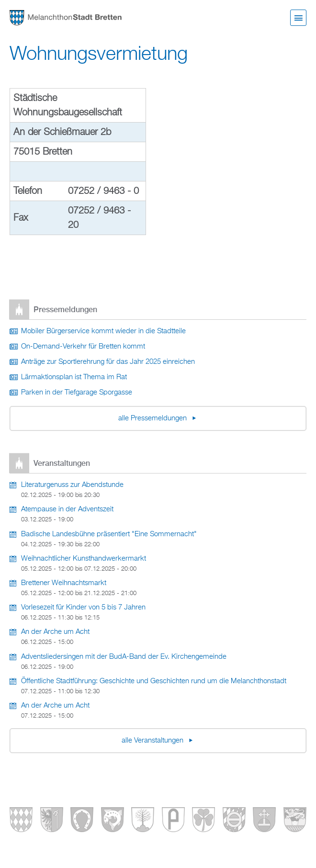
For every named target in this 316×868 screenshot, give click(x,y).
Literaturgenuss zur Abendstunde (72, 485)
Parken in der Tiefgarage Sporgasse (77, 393)
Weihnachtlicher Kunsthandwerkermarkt (84, 559)
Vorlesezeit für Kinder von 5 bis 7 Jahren (83, 608)
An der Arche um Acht (55, 632)
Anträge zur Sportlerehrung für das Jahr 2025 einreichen (108, 362)
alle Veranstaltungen (153, 741)
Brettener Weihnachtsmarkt (64, 583)
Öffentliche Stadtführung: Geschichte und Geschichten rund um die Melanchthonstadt (154, 681)
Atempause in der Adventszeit (67, 509)
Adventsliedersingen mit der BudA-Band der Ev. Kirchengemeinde (124, 657)
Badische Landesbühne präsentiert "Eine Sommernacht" (109, 534)
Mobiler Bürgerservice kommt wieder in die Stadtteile (103, 331)
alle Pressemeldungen (153, 418)
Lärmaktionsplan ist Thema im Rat (74, 377)
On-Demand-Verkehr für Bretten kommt (83, 347)
